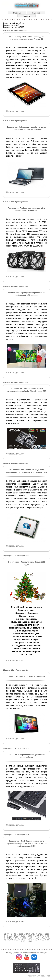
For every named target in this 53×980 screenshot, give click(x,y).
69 (22, 940)
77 (41, 940)
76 (39, 940)
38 (39, 936)
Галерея (36, 13)
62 (6, 940)
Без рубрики (13, 562)
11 (20, 934)
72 (29, 940)
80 (48, 940)
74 (34, 940)
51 (25, 938)
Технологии (12, 127)
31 (22, 936)
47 (16, 938)
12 (23, 934)
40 (43, 936)
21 (44, 934)
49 (21, 938)
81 (22, 942)
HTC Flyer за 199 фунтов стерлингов (30, 676)
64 (10, 940)
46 (14, 938)
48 (18, 938)
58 (42, 938)
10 (18, 934)
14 (27, 934)
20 (41, 934)
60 (47, 938)
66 (15, 940)
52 (28, 938)
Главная (17, 13)
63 (8, 940)
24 (6, 936)
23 (48, 934)
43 (4, 938)
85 (31, 942)
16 (32, 934)
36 (34, 936)
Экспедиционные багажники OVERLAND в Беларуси (26, 953)
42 (48, 936)
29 (17, 936)
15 (30, 934)
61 (49, 938)
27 (13, 936)
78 (43, 940)
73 (31, 940)
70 (24, 940)
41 (46, 936)
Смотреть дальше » (15, 111)
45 (11, 938)
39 (41, 936)
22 (46, 934)
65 (13, 940)
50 (23, 938)
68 (20, 940)
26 (10, 936)
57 (40, 938)
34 (29, 936)
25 (8, 936)
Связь (10, 37)
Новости (26, 16)
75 (36, 940)
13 (25, 934)
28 (15, 936)
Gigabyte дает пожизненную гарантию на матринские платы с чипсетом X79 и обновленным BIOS (26, 844)
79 (46, 940)
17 (34, 934)
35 (31, 936)
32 (24, 936)
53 (30, 938)
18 (37, 934)
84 (29, 942)
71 (27, 940)
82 (24, 942)
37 (36, 936)
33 (27, 936)
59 (44, 938)
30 (20, 936)
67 (17, 940)
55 (35, 938)
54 (33, 938)
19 (39, 934)
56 (37, 938)
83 (27, 942)
